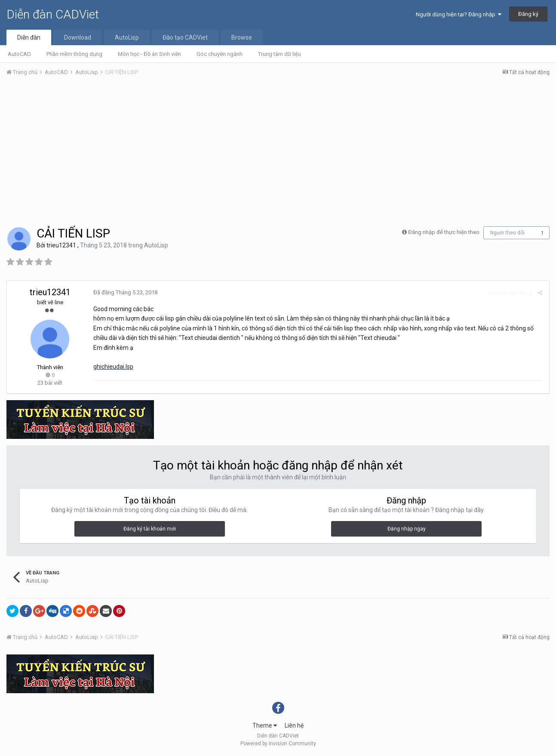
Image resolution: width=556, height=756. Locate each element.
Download (78, 37)
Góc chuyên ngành (220, 54)
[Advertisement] (278, 148)
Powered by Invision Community (278, 744)
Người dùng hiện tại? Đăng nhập (459, 14)
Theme (265, 725)
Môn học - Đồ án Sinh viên (149, 54)
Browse (242, 37)
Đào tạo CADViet (185, 37)
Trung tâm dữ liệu (280, 54)
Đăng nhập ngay (407, 529)
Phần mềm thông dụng (74, 54)
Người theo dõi (507, 233)
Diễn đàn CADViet (53, 14)
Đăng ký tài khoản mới (150, 529)
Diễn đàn (29, 37)
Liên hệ (294, 725)
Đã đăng (125, 292)
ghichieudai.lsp (113, 367)
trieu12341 (61, 245)
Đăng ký (528, 14)
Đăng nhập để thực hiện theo (444, 232)
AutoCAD (19, 54)
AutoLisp (127, 37)
